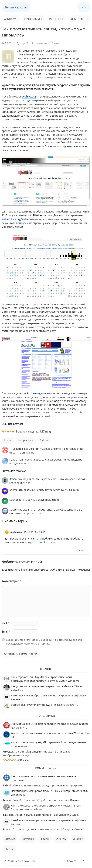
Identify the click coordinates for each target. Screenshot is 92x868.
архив (8, 440)
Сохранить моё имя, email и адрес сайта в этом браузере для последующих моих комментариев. (44, 642)
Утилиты (61, 839)
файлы (45, 839)
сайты (44, 440)
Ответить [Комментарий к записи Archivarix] (80, 550)
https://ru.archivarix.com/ (42, 542)
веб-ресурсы (26, 440)
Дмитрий (22, 43)
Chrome (9, 849)
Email (6, 632)
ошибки (78, 839)
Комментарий (11, 581)
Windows (11, 19)
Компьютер (79, 19)
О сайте (71, 861)
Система (10, 839)
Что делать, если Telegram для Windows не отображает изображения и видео (37, 753)
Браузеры (28, 839)
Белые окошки (16, 7)
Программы (33, 19)
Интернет (56, 19)
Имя (5, 623)
